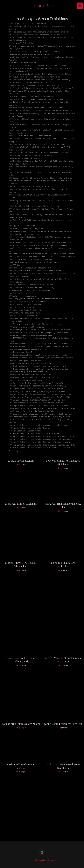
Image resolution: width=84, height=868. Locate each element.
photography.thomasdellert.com (45, 860)
